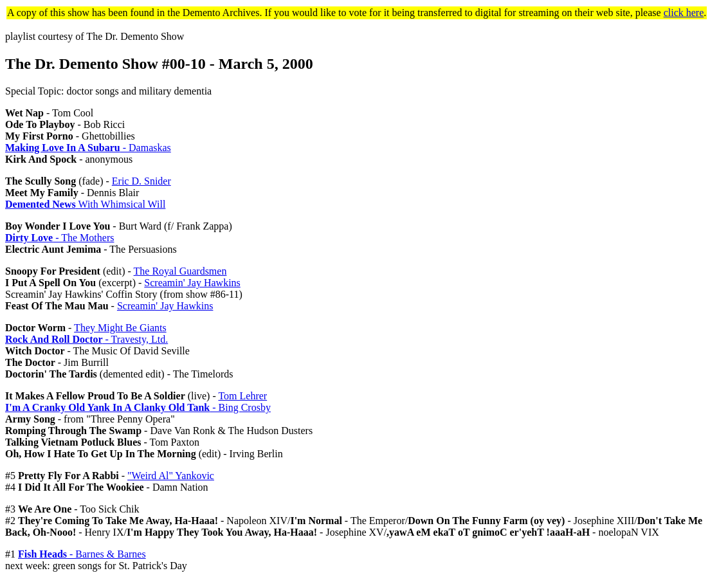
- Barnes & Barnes (82, 554)
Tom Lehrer (242, 396)
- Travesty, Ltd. (86, 339)
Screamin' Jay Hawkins (192, 283)
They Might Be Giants (120, 328)
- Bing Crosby (138, 407)
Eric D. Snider (141, 181)
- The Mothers (59, 238)
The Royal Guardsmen (180, 271)
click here (684, 13)
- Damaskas (88, 148)
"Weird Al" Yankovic (171, 476)
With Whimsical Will (85, 204)
